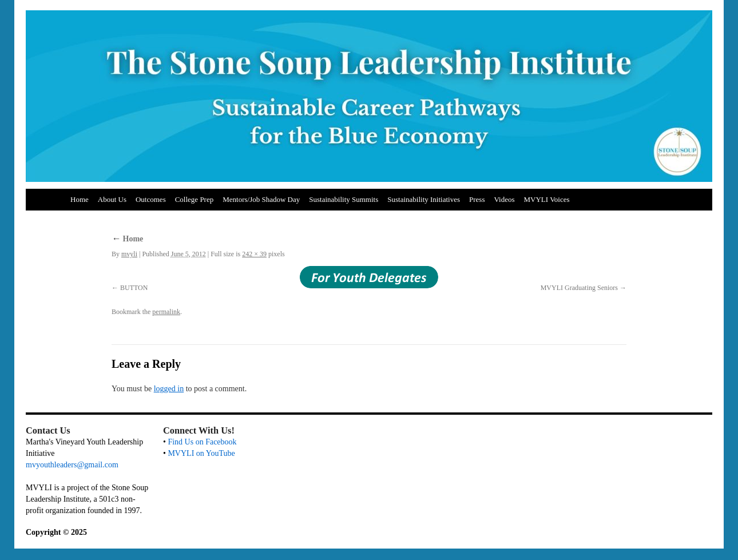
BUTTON (134, 288)
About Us (112, 199)
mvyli (129, 254)
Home (80, 199)
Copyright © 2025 (56, 532)
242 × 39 (254, 254)
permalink (166, 312)
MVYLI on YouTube (201, 453)
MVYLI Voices (547, 199)
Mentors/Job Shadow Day (261, 199)
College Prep (195, 199)
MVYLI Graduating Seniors (579, 288)
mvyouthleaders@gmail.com (72, 465)
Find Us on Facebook (202, 442)
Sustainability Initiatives (424, 199)
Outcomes (151, 199)
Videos (504, 199)
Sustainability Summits (344, 199)
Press (477, 199)
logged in (169, 389)
